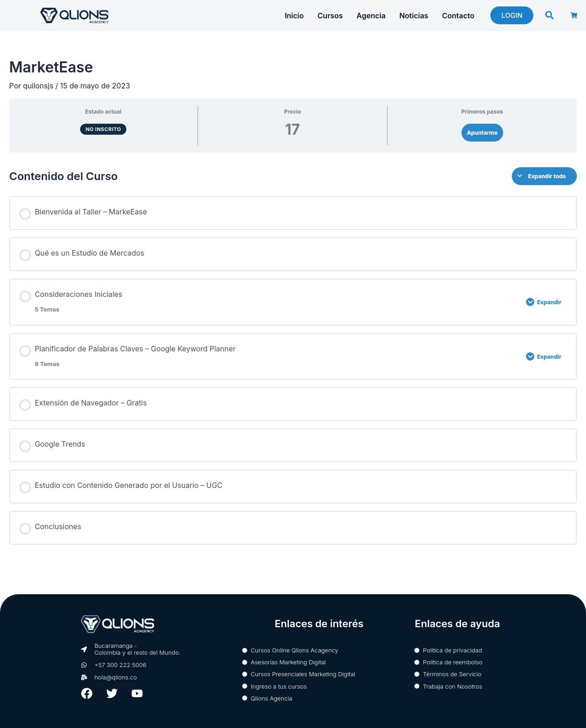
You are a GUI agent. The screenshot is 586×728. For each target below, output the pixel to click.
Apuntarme (482, 133)
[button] (550, 15)
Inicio (294, 16)
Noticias (414, 16)
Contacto (458, 16)
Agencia (371, 16)
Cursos (330, 16)
